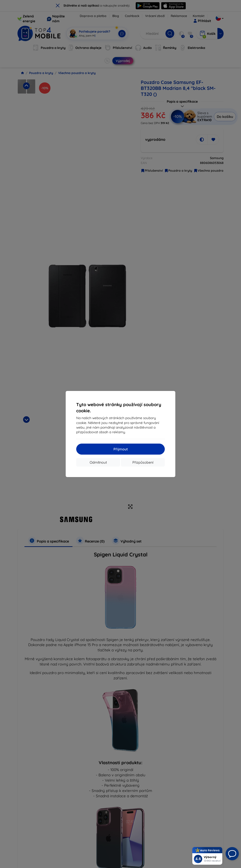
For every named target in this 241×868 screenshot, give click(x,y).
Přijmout (121, 449)
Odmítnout (98, 462)
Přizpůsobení (143, 462)
